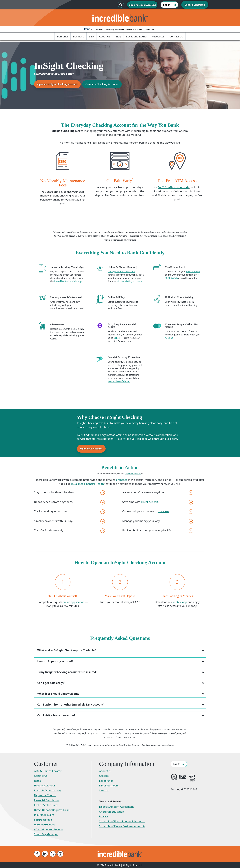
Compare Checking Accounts (102, 84)
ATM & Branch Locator (48, 771)
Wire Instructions (45, 824)
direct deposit (149, 502)
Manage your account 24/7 (121, 271)
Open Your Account (91, 449)
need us (169, 338)
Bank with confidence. (119, 381)
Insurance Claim (44, 814)
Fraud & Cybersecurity (48, 790)
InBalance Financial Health (87, 483)
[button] (120, 650)
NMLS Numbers (109, 785)
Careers (104, 775)
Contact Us (176, 36)
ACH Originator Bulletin (49, 829)
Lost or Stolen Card (46, 805)
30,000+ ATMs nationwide (174, 187)
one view (163, 511)
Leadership (106, 780)
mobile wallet (193, 271)
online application (74, 602)
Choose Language (195, 5)
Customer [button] (46, 764)
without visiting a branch (129, 281)
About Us (105, 36)
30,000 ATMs (171, 278)
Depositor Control (45, 795)
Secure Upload (43, 819)
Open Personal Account (142, 5)
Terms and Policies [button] (110, 801)
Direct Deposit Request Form (52, 810)
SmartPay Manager (46, 834)
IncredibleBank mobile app (68, 281)
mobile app (180, 602)
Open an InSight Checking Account (57, 84)
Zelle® (117, 338)
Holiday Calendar (45, 785)
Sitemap (104, 790)
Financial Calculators (47, 800)
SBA (91, 36)
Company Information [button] (127, 764)
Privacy (104, 816)
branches (122, 480)
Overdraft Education (112, 811)
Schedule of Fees (133, 473)
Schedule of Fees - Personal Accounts (122, 821)
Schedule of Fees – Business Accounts (122, 826)
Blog (118, 36)
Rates (37, 780)
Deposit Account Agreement (116, 806)
